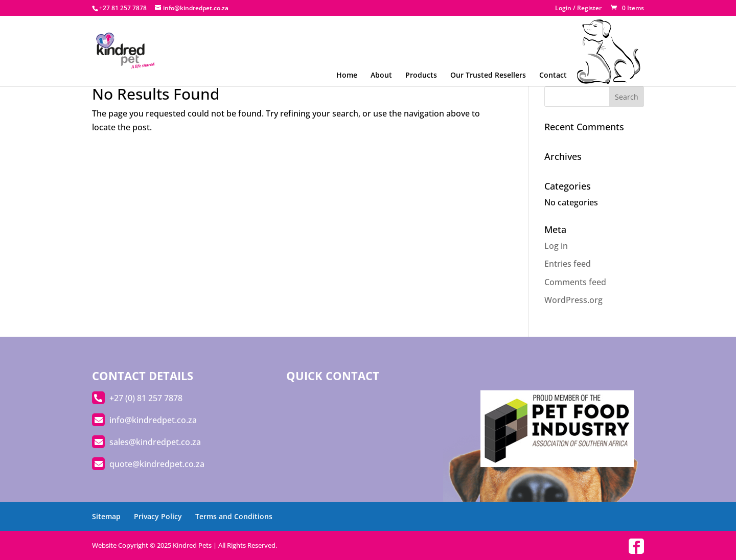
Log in (556, 246)
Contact (553, 75)
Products (421, 75)
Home (347, 75)
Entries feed (568, 264)
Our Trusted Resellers (488, 75)
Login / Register (578, 9)
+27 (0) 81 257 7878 (146, 398)
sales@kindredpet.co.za (155, 442)
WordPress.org (573, 300)
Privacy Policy (158, 516)
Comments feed (575, 282)
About (381, 75)
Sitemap (106, 516)
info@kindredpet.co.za (153, 420)
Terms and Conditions (234, 516)
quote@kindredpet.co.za (157, 464)
